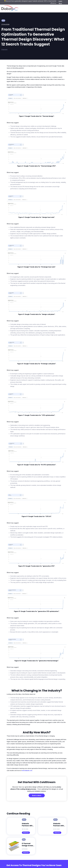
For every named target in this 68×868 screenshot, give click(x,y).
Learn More (60, 2)
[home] (10, 9)
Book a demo (37, 795)
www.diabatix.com (27, 770)
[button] (64, 9)
